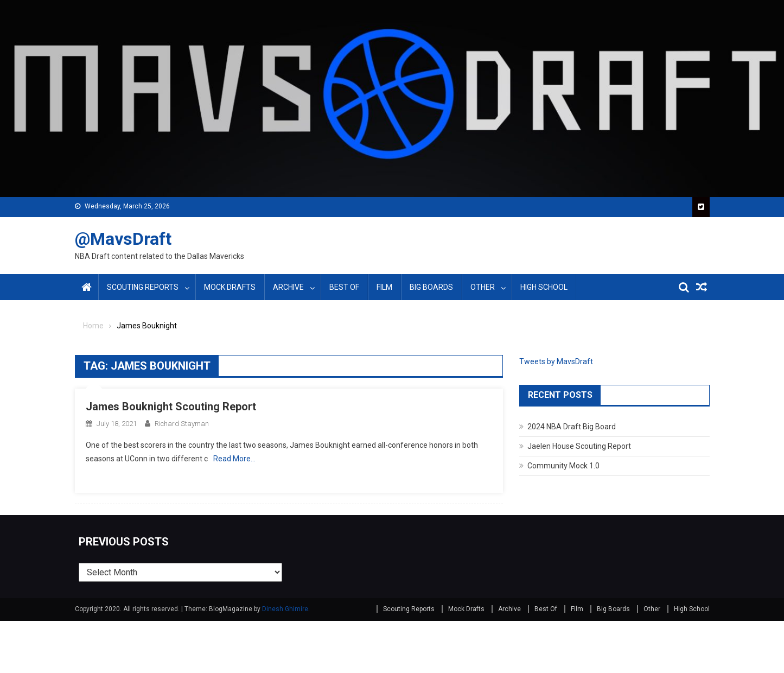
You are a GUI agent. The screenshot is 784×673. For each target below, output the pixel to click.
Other (483, 287)
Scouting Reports (143, 287)
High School (544, 287)
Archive (288, 287)
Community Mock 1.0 (563, 466)
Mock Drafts (230, 287)
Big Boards (431, 287)
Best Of (344, 287)
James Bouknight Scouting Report (171, 407)
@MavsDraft (123, 239)
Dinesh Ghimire (285, 609)
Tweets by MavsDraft (556, 361)
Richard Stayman (182, 424)
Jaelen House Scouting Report (579, 446)
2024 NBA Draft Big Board (572, 427)
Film (384, 287)
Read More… (234, 459)
